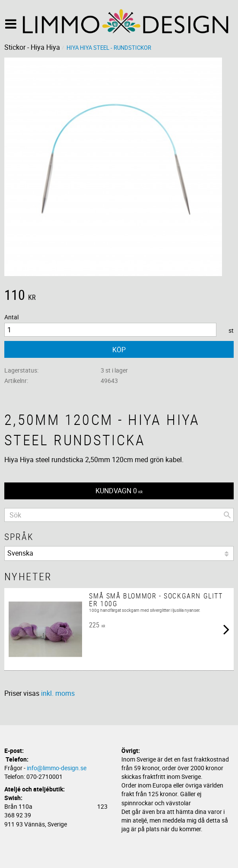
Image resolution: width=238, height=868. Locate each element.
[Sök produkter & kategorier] (119, 515)
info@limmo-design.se (57, 768)
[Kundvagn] (119, 491)
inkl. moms (58, 693)
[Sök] (227, 515)
